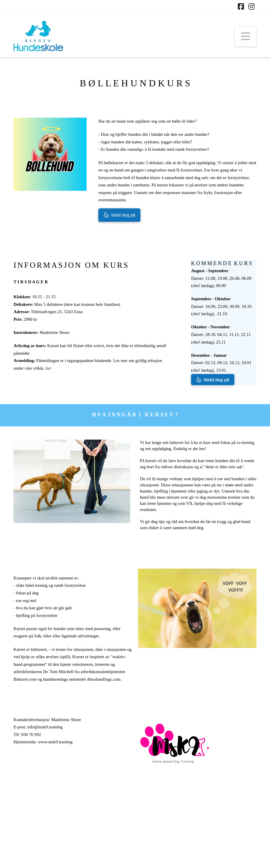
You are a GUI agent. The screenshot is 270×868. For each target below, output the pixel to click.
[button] (246, 37)
